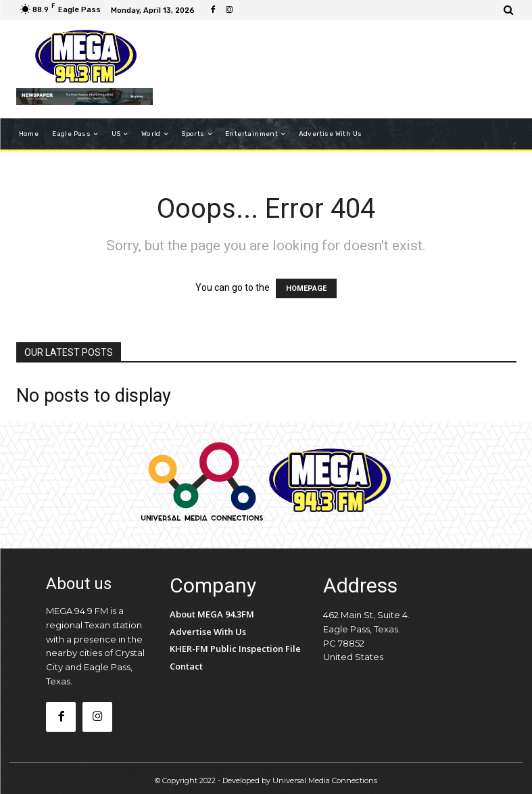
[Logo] (86, 57)
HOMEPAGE (306, 288)
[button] (509, 10)
